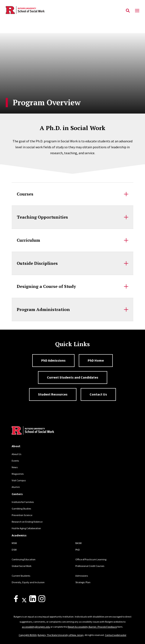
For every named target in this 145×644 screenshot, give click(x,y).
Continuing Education (24, 559)
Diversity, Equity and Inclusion (28, 582)
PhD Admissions (53, 360)
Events (15, 461)
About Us (16, 454)
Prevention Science (22, 515)
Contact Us (98, 394)
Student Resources (53, 394)
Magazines (18, 474)
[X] (24, 601)
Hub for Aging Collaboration (26, 528)
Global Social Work (22, 566)
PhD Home (96, 360)
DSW (14, 550)
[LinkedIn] (33, 601)
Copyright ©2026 (28, 635)
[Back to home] (40, 431)
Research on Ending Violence (27, 522)
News (15, 467)
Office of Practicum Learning (91, 559)
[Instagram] (42, 601)
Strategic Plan (83, 582)
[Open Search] (128, 11)
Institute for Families (23, 502)
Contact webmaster (116, 635)
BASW (78, 543)
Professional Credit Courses (90, 566)
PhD (78, 550)
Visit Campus (19, 480)
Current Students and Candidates (73, 377)
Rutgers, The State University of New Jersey (61, 635)
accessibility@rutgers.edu (36, 627)
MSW (14, 543)
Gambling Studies (21, 509)
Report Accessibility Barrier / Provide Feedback (92, 627)
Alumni (16, 487)
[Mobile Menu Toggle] (137, 11)
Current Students (21, 576)
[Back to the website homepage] (25, 10)
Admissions (82, 576)
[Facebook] (16, 601)
